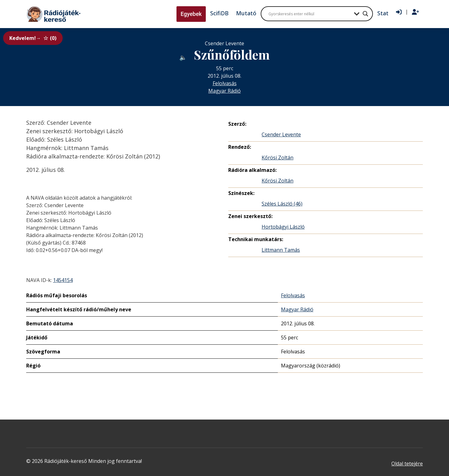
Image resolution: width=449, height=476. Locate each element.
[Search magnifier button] (365, 14)
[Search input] (310, 14)
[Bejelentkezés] (399, 12)
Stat (383, 13)
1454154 (63, 280)
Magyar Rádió (224, 91)
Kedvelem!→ (33, 38)
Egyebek (191, 14)
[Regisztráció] (415, 12)
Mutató (246, 13)
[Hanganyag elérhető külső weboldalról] (183, 56)
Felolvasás (225, 83)
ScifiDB (219, 13)
